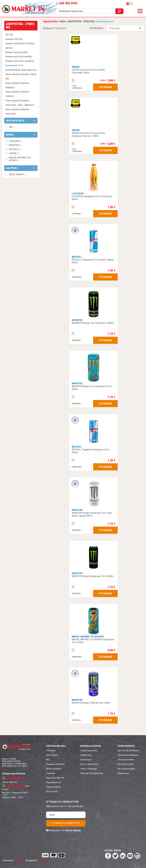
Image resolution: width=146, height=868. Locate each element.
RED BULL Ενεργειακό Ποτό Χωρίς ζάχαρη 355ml (93, 261)
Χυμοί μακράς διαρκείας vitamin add (21, 76)
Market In (23, 9)
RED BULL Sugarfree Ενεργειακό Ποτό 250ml (90, 451)
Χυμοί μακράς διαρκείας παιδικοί (17, 94)
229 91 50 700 (13, 786)
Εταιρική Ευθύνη (53, 787)
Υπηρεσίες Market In (55, 764)
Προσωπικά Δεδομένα (128, 755)
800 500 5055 (67, 3)
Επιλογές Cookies (126, 764)
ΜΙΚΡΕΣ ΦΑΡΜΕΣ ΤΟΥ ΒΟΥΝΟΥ (88, 637)
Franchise (50, 773)
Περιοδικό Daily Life (55, 778)
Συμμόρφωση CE (54, 782)
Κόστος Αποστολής (89, 764)
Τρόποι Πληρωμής (89, 769)
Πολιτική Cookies (126, 760)
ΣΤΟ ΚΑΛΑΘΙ (105, 87)
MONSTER (77, 320)
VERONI (76, 67)
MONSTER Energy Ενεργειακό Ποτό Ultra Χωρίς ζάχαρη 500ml (92, 514)
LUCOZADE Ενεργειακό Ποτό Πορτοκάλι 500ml (92, 198)
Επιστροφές (86, 760)
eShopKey (19, 860)
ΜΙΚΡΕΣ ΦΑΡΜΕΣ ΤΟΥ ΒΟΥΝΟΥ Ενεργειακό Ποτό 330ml (93, 641)
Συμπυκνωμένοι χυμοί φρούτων (21, 70)
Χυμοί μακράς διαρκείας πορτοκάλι (17, 112)
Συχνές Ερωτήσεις (89, 751)
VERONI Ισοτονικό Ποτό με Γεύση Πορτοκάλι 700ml (88, 71)
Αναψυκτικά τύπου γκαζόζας (20, 61)
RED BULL (77, 257)
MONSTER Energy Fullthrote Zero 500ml (91, 703)
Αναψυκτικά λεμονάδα (16, 52)
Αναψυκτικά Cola (14, 39)
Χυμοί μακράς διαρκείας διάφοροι (17, 85)
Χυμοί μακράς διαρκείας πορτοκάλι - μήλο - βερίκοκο (20, 103)
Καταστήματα (52, 755)
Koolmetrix (43, 860)
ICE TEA (9, 35)
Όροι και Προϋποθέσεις (129, 751)
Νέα (48, 760)
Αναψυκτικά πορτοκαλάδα (19, 57)
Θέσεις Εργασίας (54, 769)
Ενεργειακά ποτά (14, 65)
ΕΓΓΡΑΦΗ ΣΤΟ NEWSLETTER (66, 823)
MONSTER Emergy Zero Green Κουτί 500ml (93, 323)
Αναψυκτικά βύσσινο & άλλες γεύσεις (20, 46)
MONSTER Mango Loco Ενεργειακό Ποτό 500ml (92, 388)
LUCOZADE (78, 194)
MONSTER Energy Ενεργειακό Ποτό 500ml (92, 576)
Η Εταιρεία (51, 751)
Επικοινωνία (52, 791)
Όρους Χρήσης (73, 830)
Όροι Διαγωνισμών (126, 769)
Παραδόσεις (86, 755)
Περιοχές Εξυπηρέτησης (92, 773)
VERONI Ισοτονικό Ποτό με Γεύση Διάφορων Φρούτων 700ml (88, 134)
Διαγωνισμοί (123, 773)
